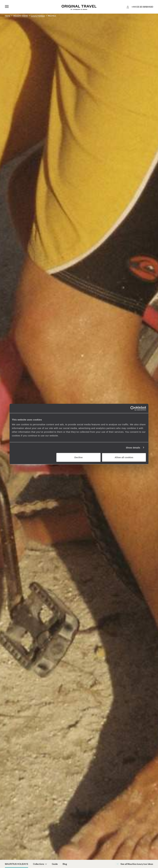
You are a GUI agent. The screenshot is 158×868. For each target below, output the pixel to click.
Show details (133, 447)
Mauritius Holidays (17, 864)
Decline (78, 457)
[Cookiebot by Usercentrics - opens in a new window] (133, 408)
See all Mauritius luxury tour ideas (134, 864)
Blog (65, 864)
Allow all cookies (124, 457)
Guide (55, 864)
